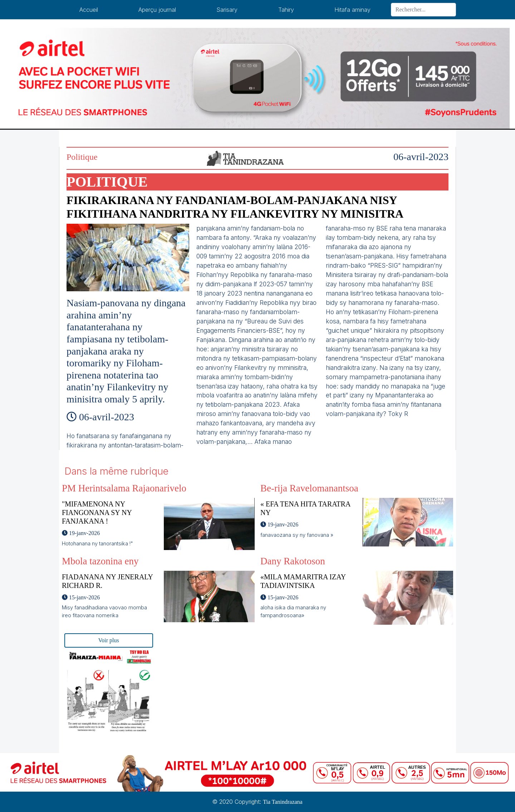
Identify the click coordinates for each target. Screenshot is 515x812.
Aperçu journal (157, 10)
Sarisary (227, 10)
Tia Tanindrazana (283, 802)
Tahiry (286, 10)
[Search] (423, 10)
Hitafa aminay (352, 10)
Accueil (89, 10)
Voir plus (109, 640)
